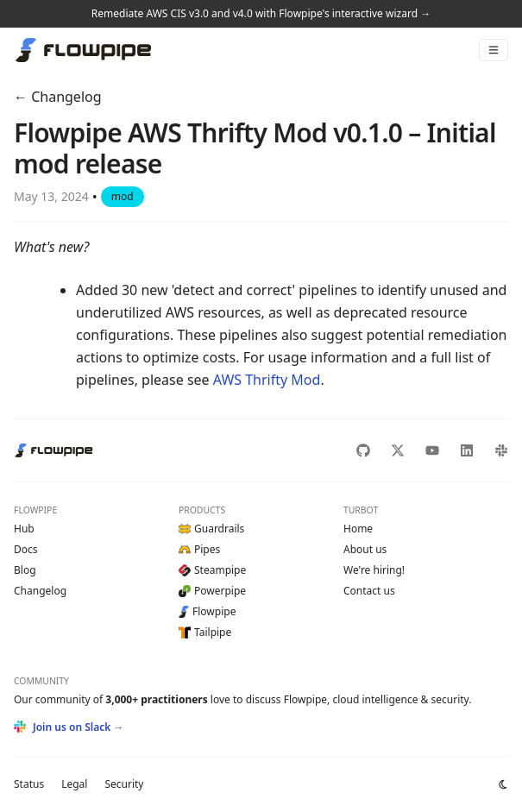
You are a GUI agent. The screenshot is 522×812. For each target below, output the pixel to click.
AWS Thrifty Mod (267, 380)
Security (124, 784)
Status (29, 784)
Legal (74, 784)
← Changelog (58, 97)
